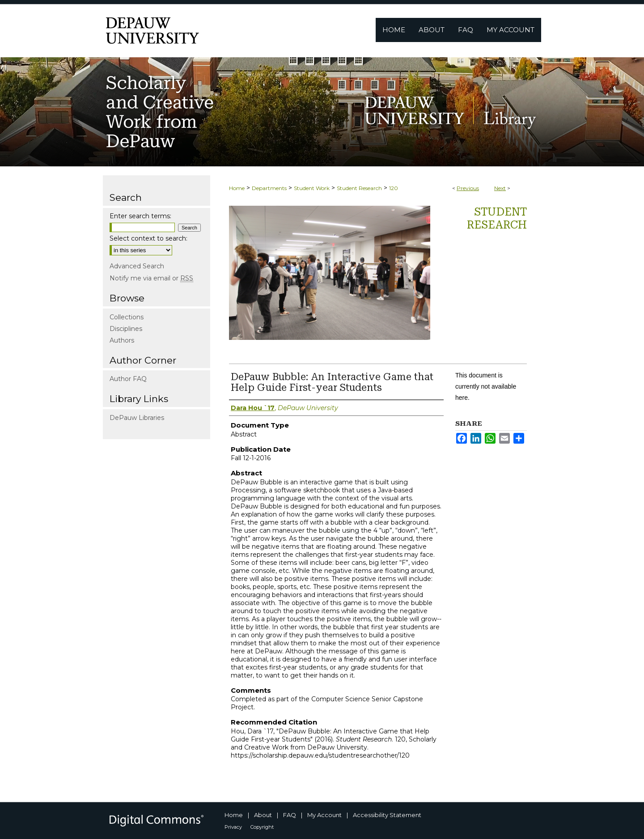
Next (500, 188)
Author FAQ (128, 379)
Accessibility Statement (387, 815)
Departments (269, 188)
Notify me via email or (151, 278)
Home (237, 188)
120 (394, 188)
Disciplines (126, 329)
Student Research (359, 188)
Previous (468, 188)
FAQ (290, 815)
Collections (127, 317)
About (263, 815)
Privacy (233, 827)
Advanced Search (137, 266)
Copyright (262, 827)
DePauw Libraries (137, 418)
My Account (324, 815)
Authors (122, 340)
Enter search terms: (140, 216)
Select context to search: (148, 238)
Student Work (312, 188)
